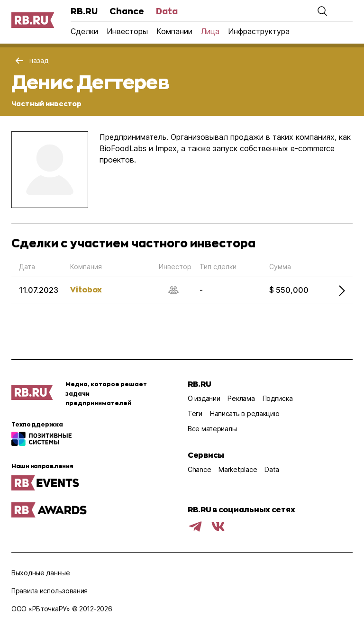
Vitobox (86, 289)
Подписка (278, 398)
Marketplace (238, 469)
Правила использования (50, 591)
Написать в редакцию (245, 413)
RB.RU (84, 11)
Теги (195, 413)
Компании (174, 31)
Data (167, 11)
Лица (210, 31)
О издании (204, 398)
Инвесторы (127, 31)
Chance (127, 11)
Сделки (84, 31)
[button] (322, 11)
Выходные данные (41, 573)
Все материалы (212, 429)
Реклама (241, 398)
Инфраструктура (259, 31)
